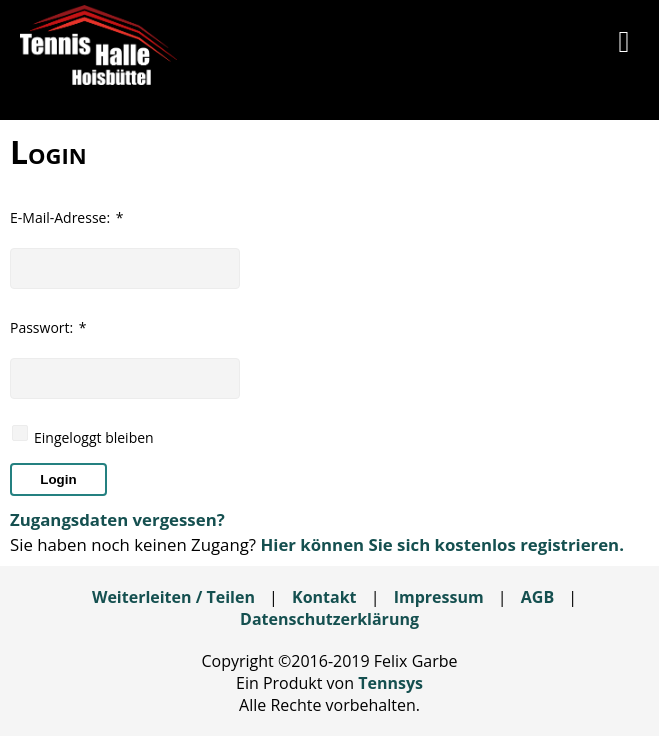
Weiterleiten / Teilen (173, 597)
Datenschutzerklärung (329, 619)
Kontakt (324, 597)
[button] (624, 45)
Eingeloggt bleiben (94, 437)
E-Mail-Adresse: (66, 217)
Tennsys (390, 683)
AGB (537, 597)
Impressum (439, 597)
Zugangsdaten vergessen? (117, 519)
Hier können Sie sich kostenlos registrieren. (441, 544)
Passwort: (48, 327)
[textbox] (125, 268)
